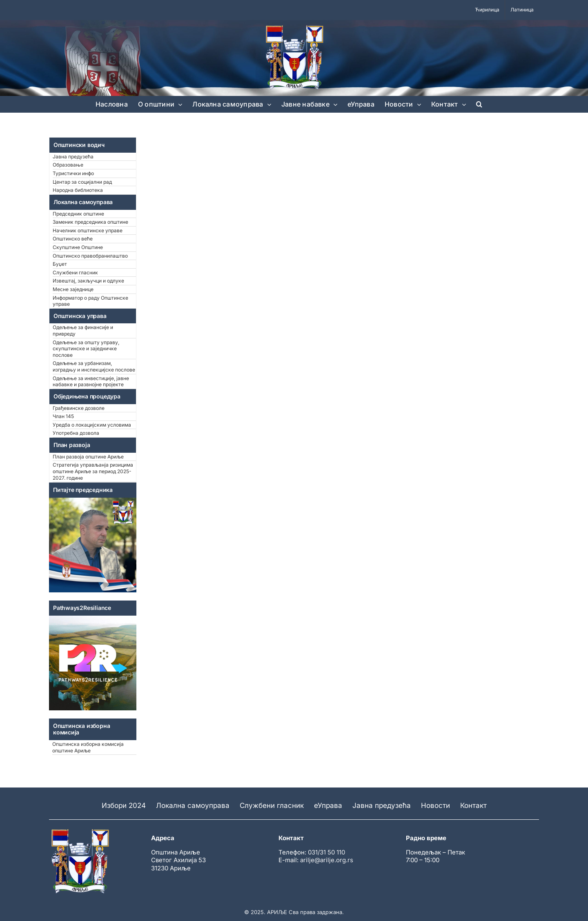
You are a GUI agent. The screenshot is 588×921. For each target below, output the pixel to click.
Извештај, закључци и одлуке (88, 281)
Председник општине (78, 214)
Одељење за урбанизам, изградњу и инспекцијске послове (94, 366)
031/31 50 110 (326, 852)
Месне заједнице (73, 289)
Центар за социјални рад (82, 182)
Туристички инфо (73, 173)
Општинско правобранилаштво (90, 256)
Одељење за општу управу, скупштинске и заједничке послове (86, 349)
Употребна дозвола (76, 433)
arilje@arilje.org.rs (327, 860)
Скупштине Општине (78, 247)
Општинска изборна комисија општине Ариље (88, 747)
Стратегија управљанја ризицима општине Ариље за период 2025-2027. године (93, 471)
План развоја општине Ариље (88, 457)
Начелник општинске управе (88, 230)
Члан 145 (63, 416)
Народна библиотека (78, 190)
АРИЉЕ (277, 912)
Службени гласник (75, 273)
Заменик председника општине (90, 222)
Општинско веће (73, 239)
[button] (479, 104)
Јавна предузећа (73, 157)
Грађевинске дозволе (79, 408)
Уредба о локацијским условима (92, 425)
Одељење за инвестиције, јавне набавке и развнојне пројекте (91, 382)
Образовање (68, 165)
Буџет (60, 264)
